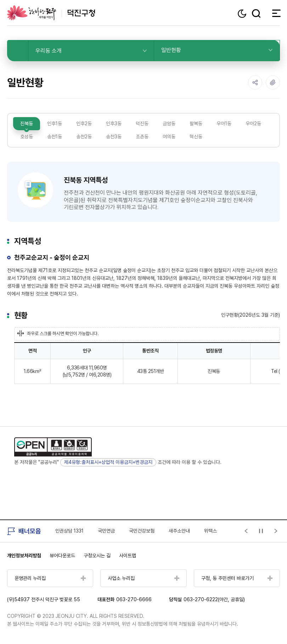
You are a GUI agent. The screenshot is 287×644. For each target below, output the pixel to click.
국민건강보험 (142, 531)
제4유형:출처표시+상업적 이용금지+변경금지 (108, 462)
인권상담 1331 (69, 531)
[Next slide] (276, 531)
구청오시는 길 (97, 556)
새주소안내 (179, 531)
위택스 (210, 531)
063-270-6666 (134, 599)
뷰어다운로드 (62, 556)
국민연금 (106, 531)
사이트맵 (128, 556)
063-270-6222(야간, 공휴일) (214, 599)
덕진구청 (51, 13)
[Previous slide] (246, 531)
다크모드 (243, 14)
